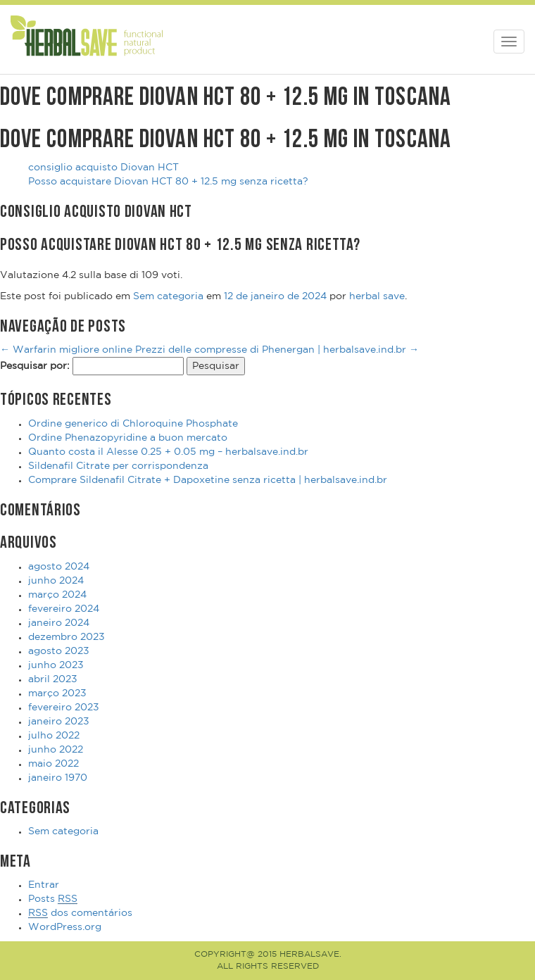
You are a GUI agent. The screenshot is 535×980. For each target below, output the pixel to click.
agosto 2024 (59, 567)
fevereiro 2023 (64, 708)
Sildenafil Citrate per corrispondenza (118, 466)
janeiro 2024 (59, 623)
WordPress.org (65, 927)
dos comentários (80, 913)
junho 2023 (56, 665)
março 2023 (57, 693)
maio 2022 (53, 764)
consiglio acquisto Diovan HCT (103, 168)
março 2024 (57, 595)
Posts (53, 899)
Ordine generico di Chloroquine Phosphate (133, 424)
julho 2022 (54, 736)
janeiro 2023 (59, 722)
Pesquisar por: (35, 366)
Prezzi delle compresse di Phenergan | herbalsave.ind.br (277, 350)
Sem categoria (168, 296)
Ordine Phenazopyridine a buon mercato (128, 438)
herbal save (377, 296)
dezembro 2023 (67, 637)
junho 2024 (56, 581)
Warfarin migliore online (66, 350)
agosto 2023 (59, 651)
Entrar (44, 885)
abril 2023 (53, 679)
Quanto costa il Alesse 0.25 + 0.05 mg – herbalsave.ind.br (168, 452)
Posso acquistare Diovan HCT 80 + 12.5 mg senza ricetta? (168, 182)
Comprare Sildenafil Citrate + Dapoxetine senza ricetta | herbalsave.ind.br (208, 480)
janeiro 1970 (58, 778)
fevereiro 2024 (64, 609)
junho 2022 (56, 750)
